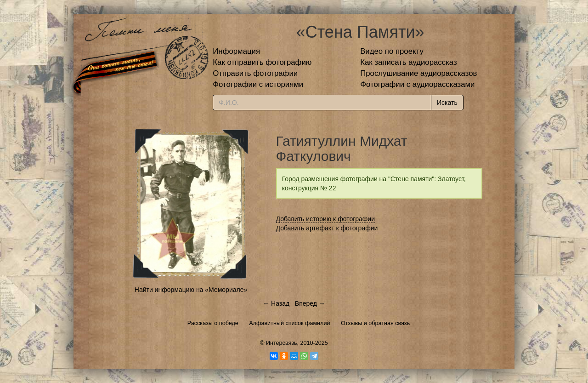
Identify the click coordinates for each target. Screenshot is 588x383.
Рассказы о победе (213, 323)
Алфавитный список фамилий (289, 323)
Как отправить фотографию (262, 62)
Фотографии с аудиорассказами (417, 84)
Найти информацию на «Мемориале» (191, 290)
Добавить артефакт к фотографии (327, 228)
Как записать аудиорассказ (409, 62)
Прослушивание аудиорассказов (418, 73)
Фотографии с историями (258, 84)
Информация (236, 51)
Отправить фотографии (255, 73)
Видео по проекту (392, 51)
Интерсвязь (282, 343)
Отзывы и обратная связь (375, 323)
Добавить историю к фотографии (326, 219)
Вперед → (310, 303)
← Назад (276, 303)
